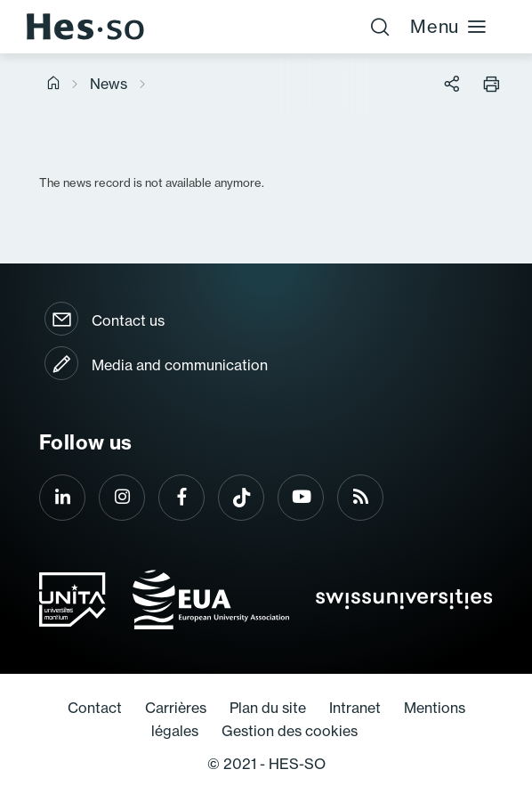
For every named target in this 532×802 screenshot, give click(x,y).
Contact (95, 708)
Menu (449, 26)
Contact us (128, 320)
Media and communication (180, 365)
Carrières (176, 708)
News (109, 84)
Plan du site (268, 708)
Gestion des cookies (290, 731)
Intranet (355, 708)
